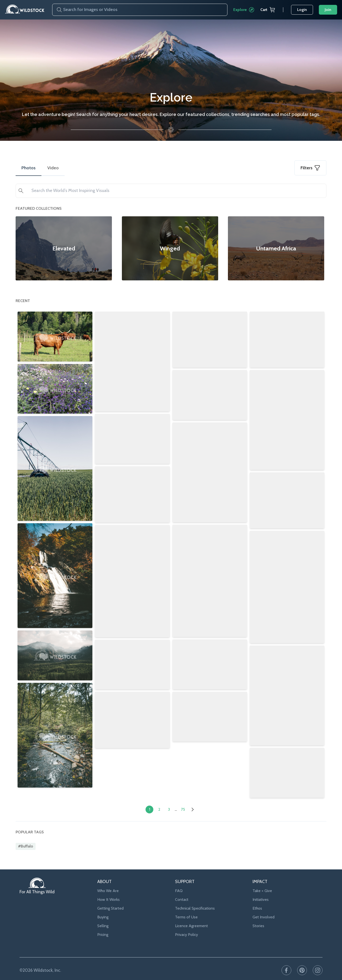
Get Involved (264, 907)
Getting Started (110, 898)
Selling (103, 916)
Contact (182, 889)
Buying (103, 907)
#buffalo (26, 836)
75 (183, 799)
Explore (244, 10)
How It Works (108, 889)
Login (302, 10)
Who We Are (108, 880)
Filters (310, 168)
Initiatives (261, 889)
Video (53, 168)
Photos (29, 168)
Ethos (257, 898)
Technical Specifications (195, 898)
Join (328, 10)
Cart (268, 10)
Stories (258, 916)
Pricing (103, 924)
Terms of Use (186, 907)
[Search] (57, 10)
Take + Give (262, 880)
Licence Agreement (191, 916)
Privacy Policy (186, 924)
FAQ (179, 880)
